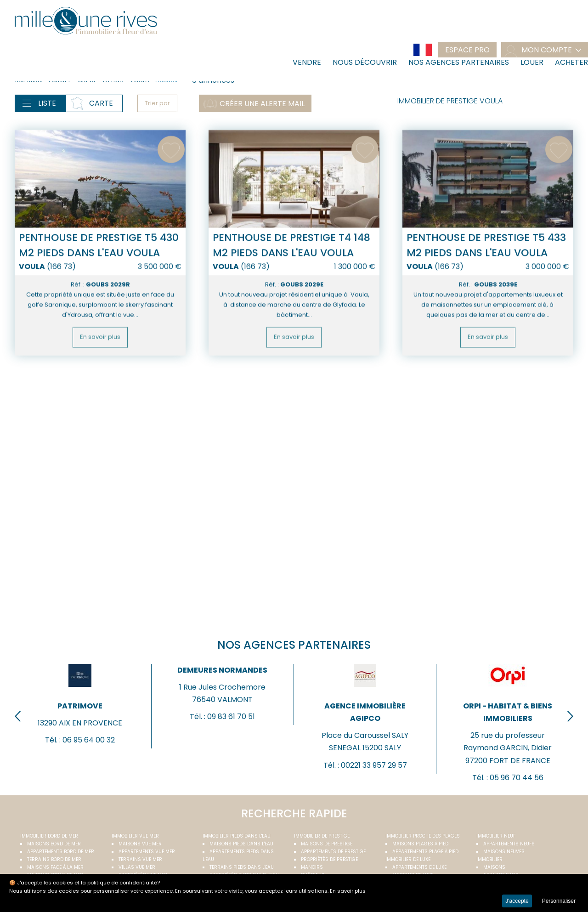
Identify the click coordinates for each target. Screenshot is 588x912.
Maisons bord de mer (54, 844)
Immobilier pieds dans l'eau (237, 836)
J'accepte (517, 901)
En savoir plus (100, 376)
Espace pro (467, 50)
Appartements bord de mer (61, 852)
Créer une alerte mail (262, 104)
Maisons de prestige (327, 844)
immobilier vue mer (135, 836)
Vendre (307, 62)
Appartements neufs (509, 844)
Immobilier (489, 859)
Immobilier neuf (496, 836)
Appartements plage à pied (425, 852)
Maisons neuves (504, 852)
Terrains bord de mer (54, 859)
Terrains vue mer (140, 859)
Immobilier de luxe (408, 859)
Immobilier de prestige (322, 836)
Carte (101, 103)
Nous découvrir (365, 62)
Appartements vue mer (147, 852)
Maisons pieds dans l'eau (241, 844)
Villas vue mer (137, 867)
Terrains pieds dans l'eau (242, 867)
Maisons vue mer (140, 844)
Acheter (571, 62)
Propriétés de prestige (329, 859)
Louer (532, 62)
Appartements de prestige (333, 852)
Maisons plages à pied (420, 844)
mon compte (547, 50)
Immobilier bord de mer (49, 836)
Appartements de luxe (419, 867)
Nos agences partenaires (459, 62)
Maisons (494, 867)
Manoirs (312, 867)
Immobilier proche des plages (423, 836)
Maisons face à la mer (55, 867)
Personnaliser (559, 901)
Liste (47, 103)
